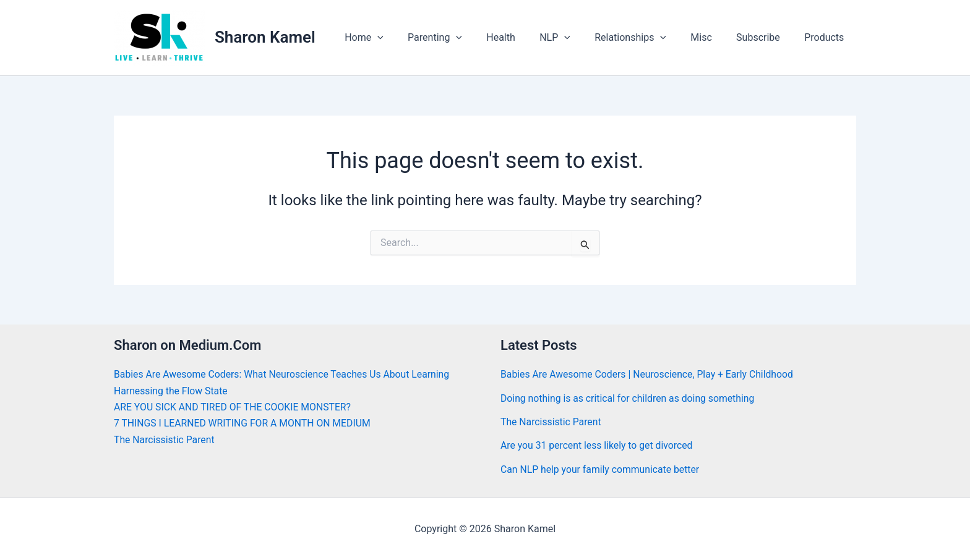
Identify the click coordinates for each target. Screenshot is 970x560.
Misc (713, 37)
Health (526, 37)
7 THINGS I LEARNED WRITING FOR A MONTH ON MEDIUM (244, 423)
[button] (411, 38)
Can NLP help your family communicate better (601, 469)
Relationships (646, 38)
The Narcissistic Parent (165, 440)
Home (398, 38)
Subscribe (765, 37)
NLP (575, 38)
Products (826, 37)
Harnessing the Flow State (172, 391)
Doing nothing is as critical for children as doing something (629, 398)
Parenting (465, 38)
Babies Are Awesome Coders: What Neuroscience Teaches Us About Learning (284, 374)
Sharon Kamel (265, 37)
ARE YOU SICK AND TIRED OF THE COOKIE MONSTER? (234, 407)
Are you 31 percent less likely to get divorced (598, 445)
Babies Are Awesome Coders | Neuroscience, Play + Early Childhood (649, 374)
